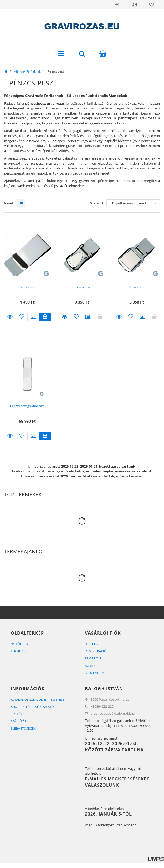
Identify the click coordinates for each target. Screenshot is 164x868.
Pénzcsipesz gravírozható (27, 406)
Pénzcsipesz (27, 287)
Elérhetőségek (23, 728)
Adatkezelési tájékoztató (32, 707)
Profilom (93, 658)
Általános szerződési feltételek (39, 700)
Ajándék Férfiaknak (27, 71)
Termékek (19, 651)
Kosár (90, 666)
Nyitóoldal (20, 644)
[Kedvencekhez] (22, 317)
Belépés (117, 5)
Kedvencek (151, 5)
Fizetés (16, 714)
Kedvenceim (95, 673)
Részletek (10, 317)
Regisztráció (96, 651)
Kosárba (45, 317)
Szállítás (18, 721)
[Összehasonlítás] (33, 317)
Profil (134, 5)
